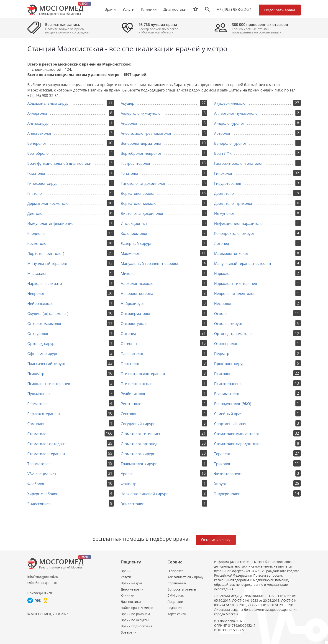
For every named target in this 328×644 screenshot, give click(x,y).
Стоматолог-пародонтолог (238, 444)
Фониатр (129, 484)
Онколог (222, 314)
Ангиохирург (39, 123)
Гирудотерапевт (228, 183)
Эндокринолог (227, 494)
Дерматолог (225, 193)
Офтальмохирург (42, 354)
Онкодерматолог (136, 314)
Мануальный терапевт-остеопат (243, 264)
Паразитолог (132, 354)
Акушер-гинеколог (231, 103)
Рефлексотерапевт (44, 414)
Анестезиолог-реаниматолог (146, 133)
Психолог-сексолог (137, 384)
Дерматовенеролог (138, 193)
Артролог (222, 133)
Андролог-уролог (229, 123)
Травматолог (39, 464)
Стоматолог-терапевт (46, 454)
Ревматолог (38, 404)
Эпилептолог (132, 504)
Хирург (220, 484)
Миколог (128, 274)
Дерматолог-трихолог (233, 203)
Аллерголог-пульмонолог (237, 113)
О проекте (175, 571)
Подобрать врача (280, 10)
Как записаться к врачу (185, 577)
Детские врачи (132, 589)
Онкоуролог (38, 334)
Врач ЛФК (223, 153)
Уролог (127, 474)
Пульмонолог (39, 394)
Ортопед (128, 334)
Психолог (222, 374)
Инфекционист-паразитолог (239, 223)
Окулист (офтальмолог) (48, 314)
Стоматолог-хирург (138, 454)
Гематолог (37, 173)
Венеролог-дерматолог (141, 143)
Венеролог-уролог (230, 143)
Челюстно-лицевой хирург (144, 494)
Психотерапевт (228, 384)
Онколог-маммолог (45, 324)
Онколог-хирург (228, 324)
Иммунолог (224, 213)
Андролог (129, 123)
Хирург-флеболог (42, 494)
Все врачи (129, 632)
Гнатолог (35, 193)
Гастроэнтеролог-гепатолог (238, 163)
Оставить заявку (216, 540)
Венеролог (37, 143)
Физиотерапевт (228, 474)
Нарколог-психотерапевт (236, 284)
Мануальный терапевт (47, 264)
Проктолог (130, 364)
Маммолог (130, 254)
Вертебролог (39, 153)
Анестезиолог (40, 133)
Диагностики (175, 9)
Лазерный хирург (136, 243)
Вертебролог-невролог (141, 153)
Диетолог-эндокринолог (142, 213)
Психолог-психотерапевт (50, 384)
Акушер (127, 103)
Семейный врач (228, 414)
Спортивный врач (230, 424)
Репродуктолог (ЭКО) (233, 404)
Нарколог (223, 274)
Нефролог (223, 304)
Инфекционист (134, 223)
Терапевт (222, 454)
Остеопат (129, 344)
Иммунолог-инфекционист (51, 223)
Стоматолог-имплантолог (237, 434)
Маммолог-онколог (231, 254)
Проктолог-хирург (230, 364)
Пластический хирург (46, 364)
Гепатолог (130, 173)
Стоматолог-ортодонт (47, 444)
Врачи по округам (135, 620)
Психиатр (36, 374)
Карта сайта (177, 614)
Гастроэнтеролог (136, 163)
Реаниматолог (227, 394)
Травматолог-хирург (139, 464)
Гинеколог (223, 173)
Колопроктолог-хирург (234, 233)
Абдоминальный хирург (49, 103)
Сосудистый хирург (138, 424)
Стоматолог (38, 434)
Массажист (37, 274)
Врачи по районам (135, 614)
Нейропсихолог (41, 304)
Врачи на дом (131, 583)
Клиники (127, 595)
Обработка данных (42, 583)
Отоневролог (226, 344)
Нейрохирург (132, 304)
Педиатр (222, 354)
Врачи (126, 571)
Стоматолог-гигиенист (141, 434)
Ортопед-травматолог (234, 334)
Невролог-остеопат (138, 294)
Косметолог (38, 243)
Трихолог (222, 464)
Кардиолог (37, 233)
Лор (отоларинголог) (46, 254)
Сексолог (129, 414)
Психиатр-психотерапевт (143, 374)
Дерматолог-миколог (139, 203)
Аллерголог (37, 113)
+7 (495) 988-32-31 (234, 9)
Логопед (222, 243)
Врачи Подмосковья (136, 626)
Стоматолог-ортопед (139, 444)
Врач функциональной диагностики (59, 163)
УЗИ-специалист (42, 474)
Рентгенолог (132, 404)
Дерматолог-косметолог (49, 203)
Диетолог (36, 213)
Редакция (175, 608)
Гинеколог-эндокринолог (143, 183)
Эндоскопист (39, 504)
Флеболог (36, 484)
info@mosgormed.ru (43, 577)
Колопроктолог (134, 233)
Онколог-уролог (135, 324)
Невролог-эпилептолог (234, 294)
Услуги (126, 577)
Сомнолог (36, 424)
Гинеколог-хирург (43, 183)
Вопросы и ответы (182, 589)
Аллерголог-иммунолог (141, 113)
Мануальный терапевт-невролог (150, 264)
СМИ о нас (176, 595)
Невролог (36, 294)
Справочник (177, 583)
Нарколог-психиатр (45, 284)
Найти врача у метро (137, 608)
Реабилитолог (133, 394)
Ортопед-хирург (42, 344)
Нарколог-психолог (138, 284)
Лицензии (175, 602)
